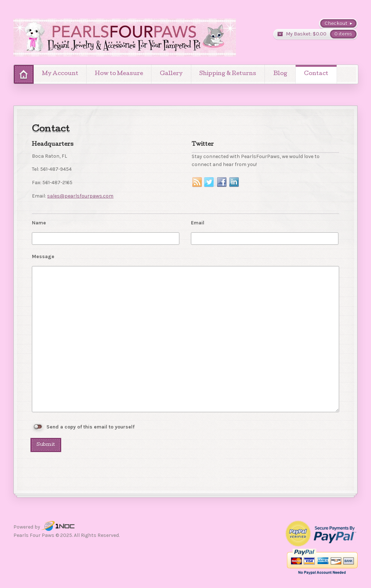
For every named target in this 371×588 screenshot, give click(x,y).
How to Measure (119, 74)
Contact (316, 74)
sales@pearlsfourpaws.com (80, 196)
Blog (280, 74)
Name (39, 223)
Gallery (171, 74)
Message (43, 256)
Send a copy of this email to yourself (90, 427)
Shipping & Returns (228, 74)
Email (198, 223)
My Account (60, 74)
